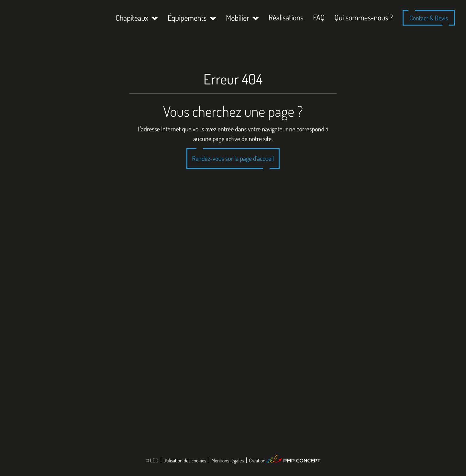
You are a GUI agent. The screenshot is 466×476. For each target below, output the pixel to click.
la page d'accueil (254, 158)
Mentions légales (227, 460)
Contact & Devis (429, 18)
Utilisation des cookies (185, 460)
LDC (154, 460)
